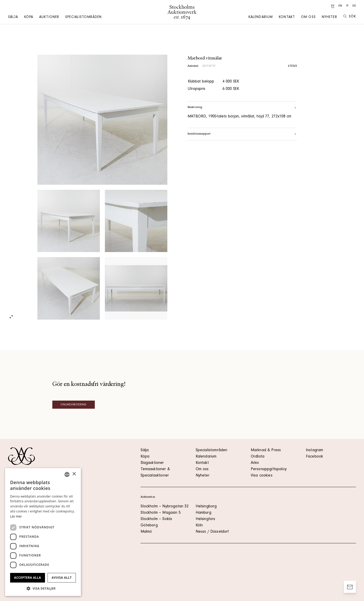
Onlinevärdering (74, 405)
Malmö (146, 532)
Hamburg (203, 513)
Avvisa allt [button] (62, 578)
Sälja (13, 17)
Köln (199, 526)
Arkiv (255, 463)
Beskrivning (242, 108)
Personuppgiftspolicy (269, 469)
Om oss (308, 17)
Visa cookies (262, 476)
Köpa (29, 17)
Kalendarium (261, 17)
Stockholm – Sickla (156, 519)
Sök (350, 17)
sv (333, 6)
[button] (43, 588)
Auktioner (49, 17)
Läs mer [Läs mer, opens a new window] (16, 516)
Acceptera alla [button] (28, 578)
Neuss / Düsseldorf (212, 532)
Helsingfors (206, 519)
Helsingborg (206, 507)
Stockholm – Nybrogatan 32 (165, 507)
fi (347, 6)
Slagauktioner (152, 463)
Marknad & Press (266, 450)
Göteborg (149, 526)
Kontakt (287, 17)
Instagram (314, 450)
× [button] (74, 474)
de (354, 6)
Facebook (314, 457)
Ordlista (258, 457)
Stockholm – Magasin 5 (161, 513)
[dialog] (43, 532)
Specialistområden (83, 17)
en (340, 6)
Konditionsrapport (242, 134)
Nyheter (329, 17)
